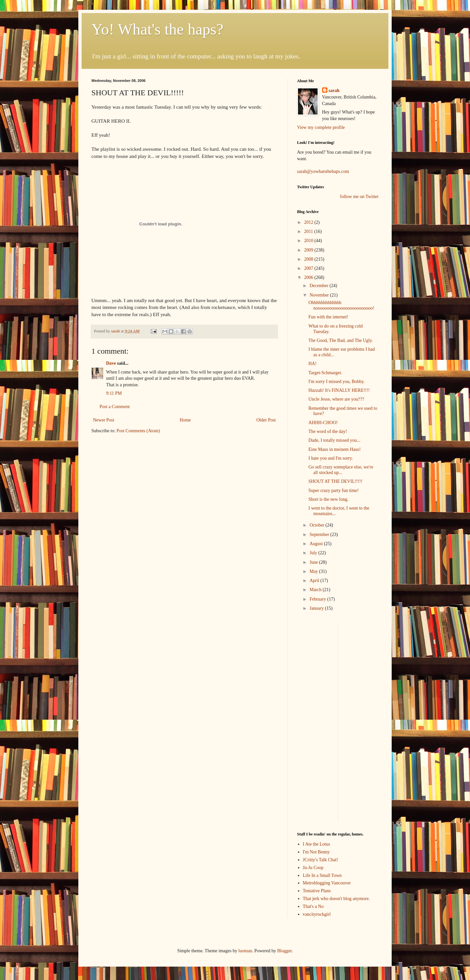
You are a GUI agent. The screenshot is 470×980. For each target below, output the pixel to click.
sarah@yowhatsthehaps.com (323, 171)
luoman (245, 951)
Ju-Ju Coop (313, 868)
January (317, 608)
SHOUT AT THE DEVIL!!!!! (335, 481)
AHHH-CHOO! (323, 423)
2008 (309, 259)
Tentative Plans (317, 891)
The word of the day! (328, 431)
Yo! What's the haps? (157, 29)
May (314, 571)
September (320, 535)
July (314, 553)
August (317, 544)
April (315, 581)
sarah (116, 331)
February (318, 599)
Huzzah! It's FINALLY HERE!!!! (339, 390)
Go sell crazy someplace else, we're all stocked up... (341, 470)
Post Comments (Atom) (138, 431)
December (319, 286)
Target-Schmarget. (325, 373)
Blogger (284, 951)
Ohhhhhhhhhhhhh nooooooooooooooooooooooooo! (341, 305)
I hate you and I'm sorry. (331, 458)
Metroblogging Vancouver (327, 883)
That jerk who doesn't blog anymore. (336, 899)
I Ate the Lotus (317, 844)
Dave (111, 363)
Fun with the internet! (328, 317)
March (316, 590)
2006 (309, 277)
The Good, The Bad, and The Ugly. (341, 340)
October (317, 525)
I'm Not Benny (316, 852)
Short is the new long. (329, 499)
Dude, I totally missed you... (334, 440)
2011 (309, 231)
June (314, 562)
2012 (309, 222)
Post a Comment (115, 407)
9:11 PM (114, 393)
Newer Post (104, 420)
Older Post (266, 420)
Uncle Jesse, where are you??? (336, 399)
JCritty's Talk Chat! (321, 860)
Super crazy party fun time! (334, 490)
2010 (309, 241)
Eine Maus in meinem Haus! (335, 449)
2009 (309, 250)
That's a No (313, 906)
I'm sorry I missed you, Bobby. (337, 382)
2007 (309, 268)
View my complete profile (321, 127)
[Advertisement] (317, 722)
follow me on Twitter (359, 197)
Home (185, 420)
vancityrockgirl (317, 914)
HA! (313, 364)
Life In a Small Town (322, 875)
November (320, 295)
